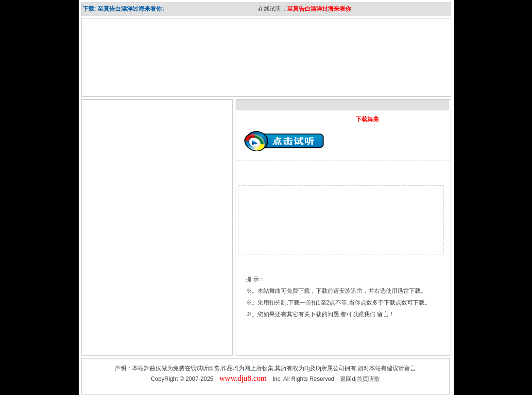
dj (354, 379)
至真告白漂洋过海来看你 (319, 9)
